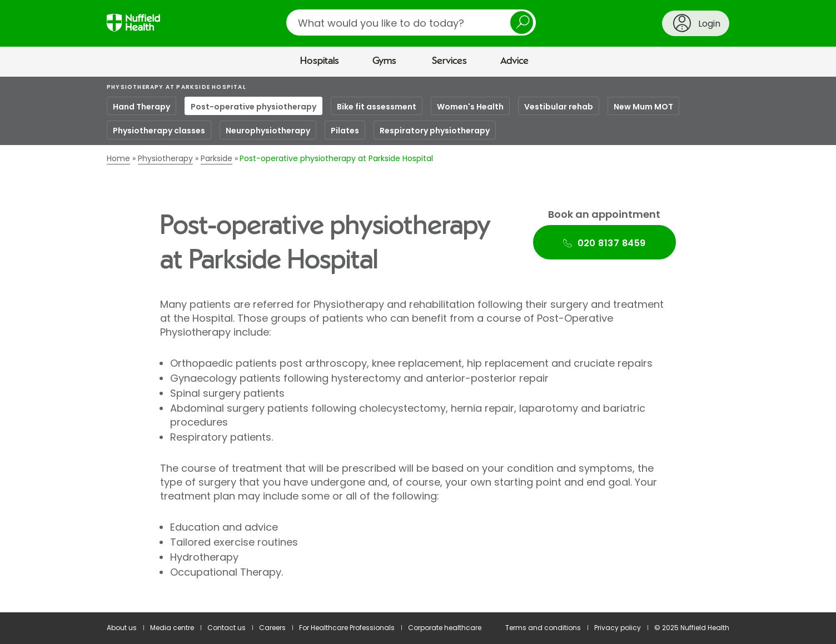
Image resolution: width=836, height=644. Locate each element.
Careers (272, 628)
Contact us (227, 628)
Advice (514, 61)
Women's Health (470, 107)
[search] (411, 23)
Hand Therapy (141, 107)
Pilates (345, 131)
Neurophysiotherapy (268, 131)
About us (122, 628)
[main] (418, 345)
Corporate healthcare (445, 628)
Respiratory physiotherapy (435, 131)
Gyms (384, 61)
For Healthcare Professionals (347, 628)
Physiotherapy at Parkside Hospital (176, 87)
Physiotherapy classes (159, 131)
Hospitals (320, 61)
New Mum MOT (643, 107)
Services (449, 61)
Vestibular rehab (559, 107)
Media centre (172, 628)
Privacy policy (618, 628)
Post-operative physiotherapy (253, 107)
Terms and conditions (543, 628)
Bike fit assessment (377, 107)
